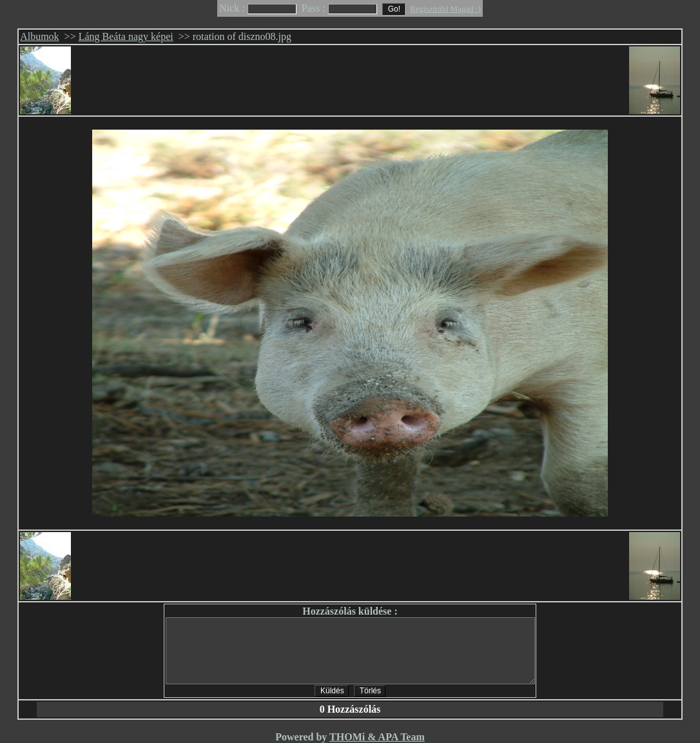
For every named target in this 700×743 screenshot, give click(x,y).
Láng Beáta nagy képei (126, 36)
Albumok (39, 36)
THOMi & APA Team (377, 737)
